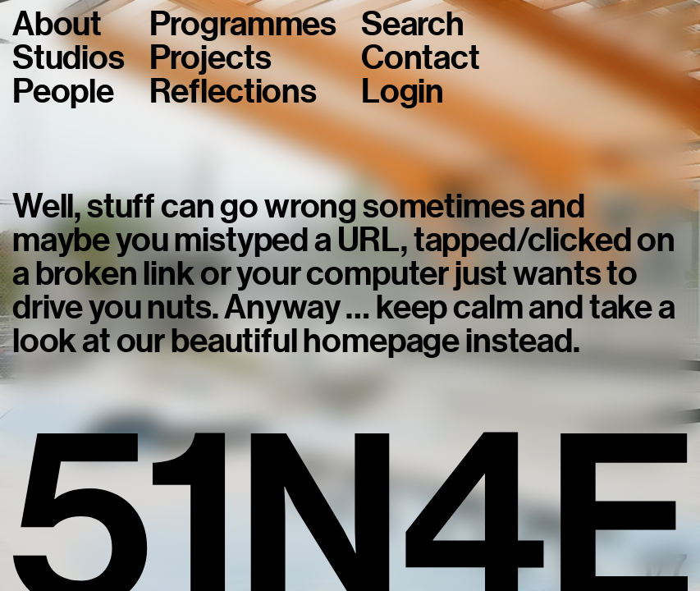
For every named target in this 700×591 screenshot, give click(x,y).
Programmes (243, 24)
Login (403, 92)
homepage (381, 341)
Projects (210, 58)
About (57, 24)
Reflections (233, 92)
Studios (69, 58)
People (63, 92)
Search (413, 24)
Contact (421, 58)
